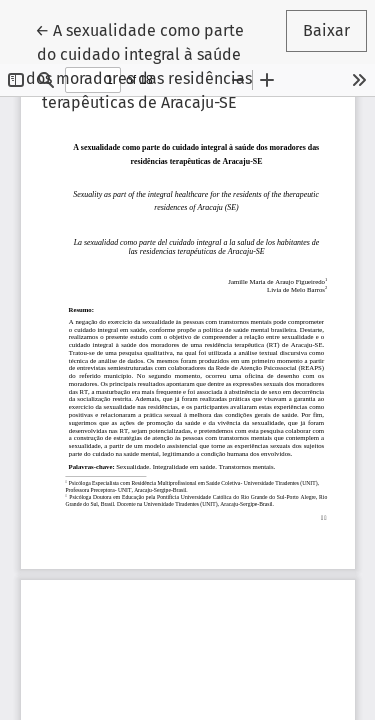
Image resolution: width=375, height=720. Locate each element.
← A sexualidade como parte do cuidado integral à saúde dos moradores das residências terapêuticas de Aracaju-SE (144, 65)
